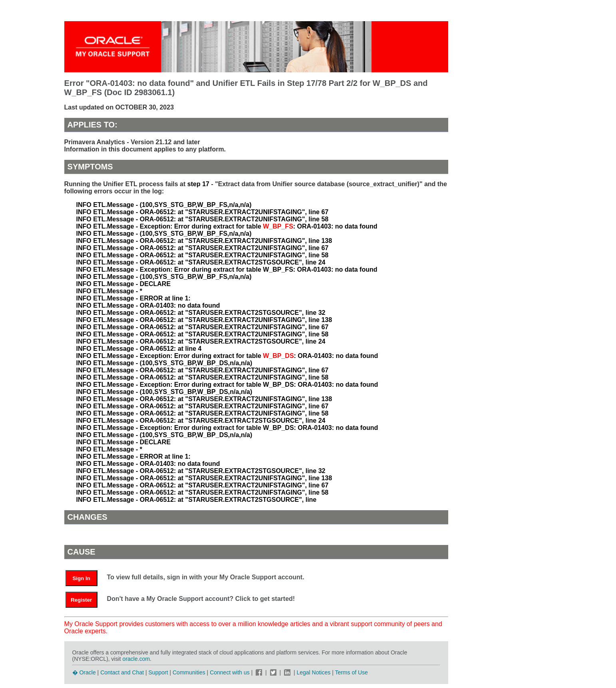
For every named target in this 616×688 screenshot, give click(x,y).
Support (158, 672)
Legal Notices (313, 672)
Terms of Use (351, 672)
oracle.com (136, 659)
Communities (189, 672)
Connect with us (231, 672)
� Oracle (84, 672)
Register (81, 600)
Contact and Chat (122, 672)
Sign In (81, 578)
